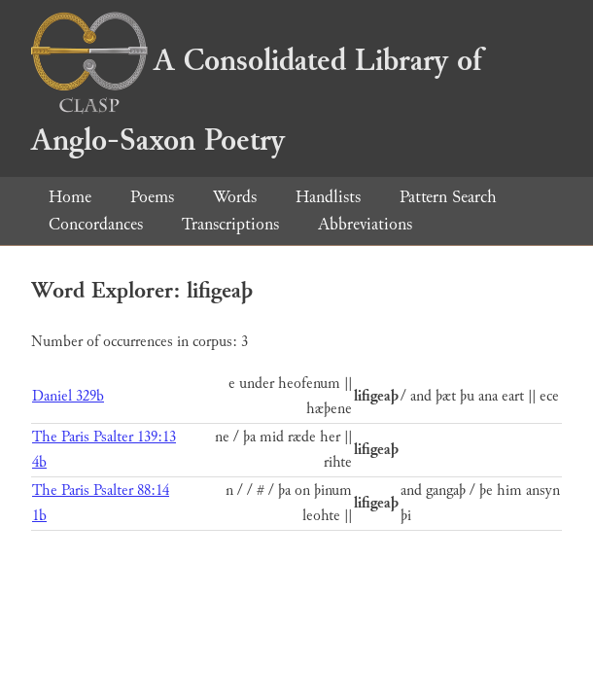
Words (235, 197)
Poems (152, 197)
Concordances (96, 224)
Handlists (328, 197)
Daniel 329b (68, 396)
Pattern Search (448, 197)
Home (70, 197)
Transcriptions (230, 224)
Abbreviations (365, 224)
